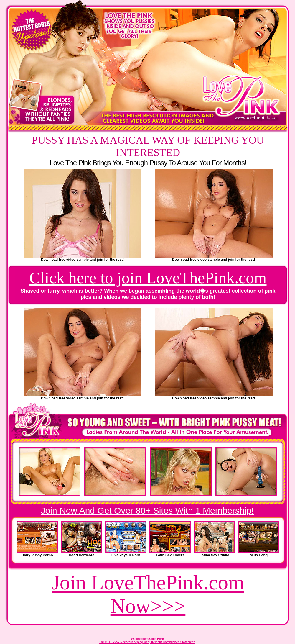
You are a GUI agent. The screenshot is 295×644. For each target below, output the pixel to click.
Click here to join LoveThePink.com (148, 278)
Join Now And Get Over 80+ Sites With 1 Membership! (147, 511)
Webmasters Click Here (147, 639)
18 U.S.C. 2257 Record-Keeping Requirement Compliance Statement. (147, 642)
